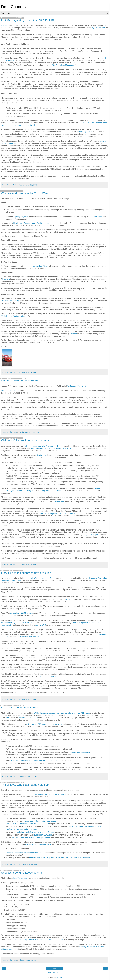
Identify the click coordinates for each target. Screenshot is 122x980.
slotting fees (59, 502)
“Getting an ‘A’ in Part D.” (77, 386)
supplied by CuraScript (43, 835)
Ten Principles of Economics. (64, 65)
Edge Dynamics (86, 132)
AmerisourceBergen (9, 623)
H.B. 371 (5, 25)
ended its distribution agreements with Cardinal (36, 832)
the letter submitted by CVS (28, 637)
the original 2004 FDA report (22, 613)
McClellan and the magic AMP (20, 708)
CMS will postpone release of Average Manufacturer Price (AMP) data (62, 713)
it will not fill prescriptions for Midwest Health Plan (43, 446)
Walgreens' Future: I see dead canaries (25, 440)
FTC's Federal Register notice (13, 316)
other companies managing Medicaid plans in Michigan (52, 448)
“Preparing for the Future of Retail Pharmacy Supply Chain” (34, 760)
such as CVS (41, 625)
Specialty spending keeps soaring (22, 873)
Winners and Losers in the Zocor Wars (25, 193)
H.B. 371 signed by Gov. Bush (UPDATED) (28, 20)
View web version (55, 973)
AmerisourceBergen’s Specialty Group (41, 821)
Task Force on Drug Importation (51, 676)
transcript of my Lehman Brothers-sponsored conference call (39, 940)
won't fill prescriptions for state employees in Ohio (60, 514)
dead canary (42, 455)
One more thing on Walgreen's (20, 381)
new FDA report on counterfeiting (42, 578)
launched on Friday (40, 266)
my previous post (99, 28)
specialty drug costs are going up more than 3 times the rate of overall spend (60, 858)
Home (55, 968)
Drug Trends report (21, 878)
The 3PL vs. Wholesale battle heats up (25, 785)
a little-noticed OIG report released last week (44, 724)
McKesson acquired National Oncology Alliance (31, 838)
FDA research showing (10, 301)
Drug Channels (14, 7)
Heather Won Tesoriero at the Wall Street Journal (33, 223)
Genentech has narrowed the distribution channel (26, 853)
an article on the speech (28, 718)
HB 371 (70, 599)
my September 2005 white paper (38, 844)
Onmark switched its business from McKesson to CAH (27, 824)
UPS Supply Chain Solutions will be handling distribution (44, 794)
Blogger (59, 978)
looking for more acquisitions (51, 491)
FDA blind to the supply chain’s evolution (26, 573)
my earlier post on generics (79, 752)
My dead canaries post (10, 391)
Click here (6, 279)
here (8, 718)
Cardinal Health (27, 623)
